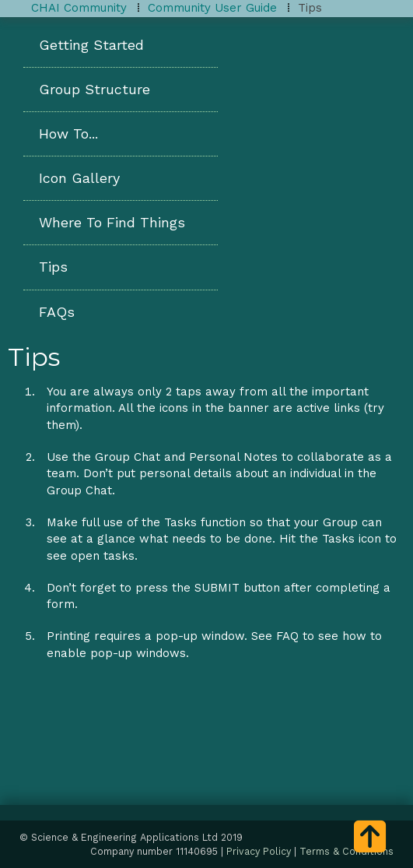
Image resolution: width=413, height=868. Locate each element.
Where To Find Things (112, 222)
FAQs (57, 312)
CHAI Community (79, 8)
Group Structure (94, 89)
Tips (53, 267)
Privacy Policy (259, 851)
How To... (68, 134)
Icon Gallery (79, 178)
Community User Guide (212, 8)
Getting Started (91, 45)
